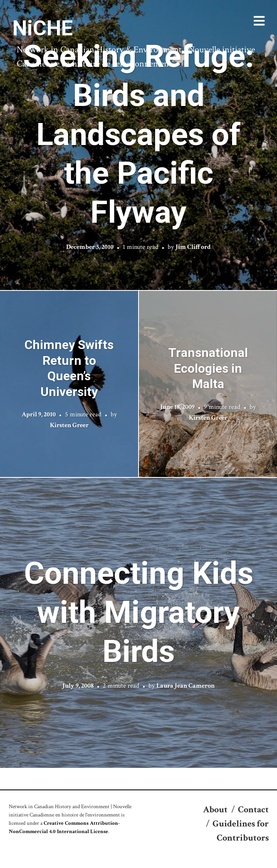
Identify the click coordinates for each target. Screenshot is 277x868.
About (215, 810)
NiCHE (43, 28)
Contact (253, 810)
